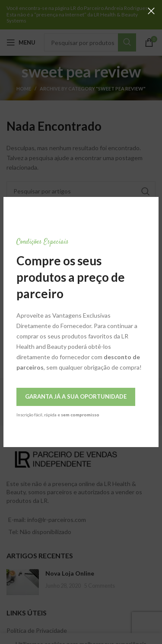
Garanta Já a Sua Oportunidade (76, 396)
